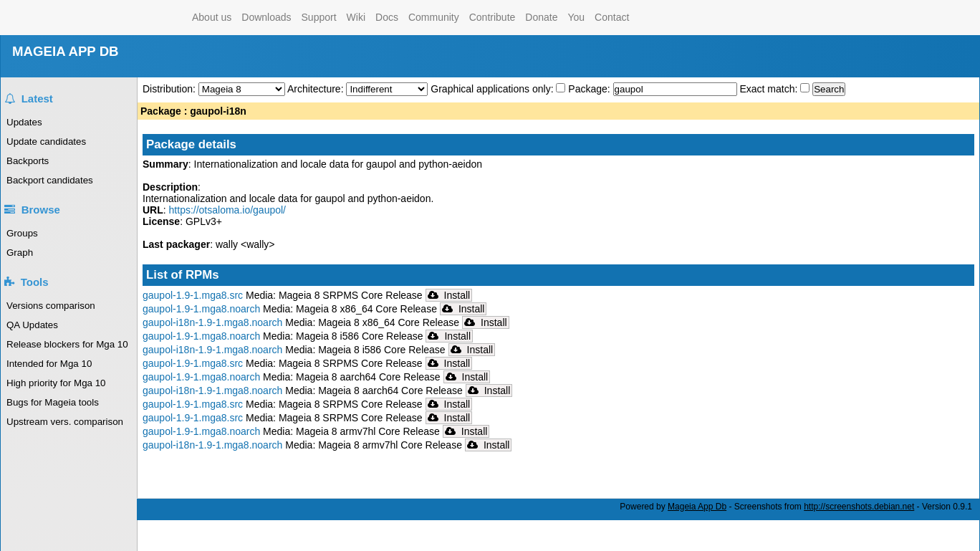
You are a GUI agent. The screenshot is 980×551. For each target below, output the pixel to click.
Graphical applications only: (492, 89)
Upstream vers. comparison (65, 422)
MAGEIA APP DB (66, 51)
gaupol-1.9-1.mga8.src (193, 295)
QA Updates (32, 325)
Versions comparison (51, 306)
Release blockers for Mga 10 (67, 344)
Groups (22, 233)
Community (434, 17)
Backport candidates (50, 180)
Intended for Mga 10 (49, 364)
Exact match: (770, 89)
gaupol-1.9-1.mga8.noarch (201, 309)
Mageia (129, 18)
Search (829, 89)
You (576, 17)
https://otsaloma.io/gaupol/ (227, 210)
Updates (24, 122)
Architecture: (317, 89)
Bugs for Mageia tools (53, 402)
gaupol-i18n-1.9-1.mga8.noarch (212, 322)
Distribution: (170, 89)
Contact (612, 17)
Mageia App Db (697, 507)
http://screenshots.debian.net (859, 507)
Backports (28, 161)
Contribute (493, 17)
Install (449, 295)
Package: (590, 89)
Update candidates (46, 142)
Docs (387, 17)
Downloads (266, 17)
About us (212, 17)
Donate (541, 17)
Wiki (356, 17)
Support (319, 17)
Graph (20, 253)
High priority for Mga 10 (56, 383)
